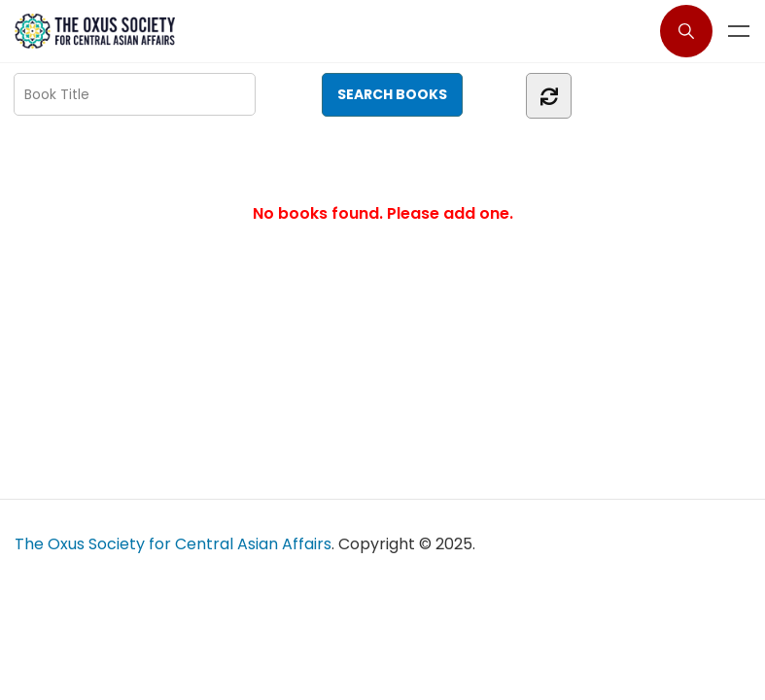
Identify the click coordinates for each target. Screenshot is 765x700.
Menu (739, 31)
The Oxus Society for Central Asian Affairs (173, 544)
